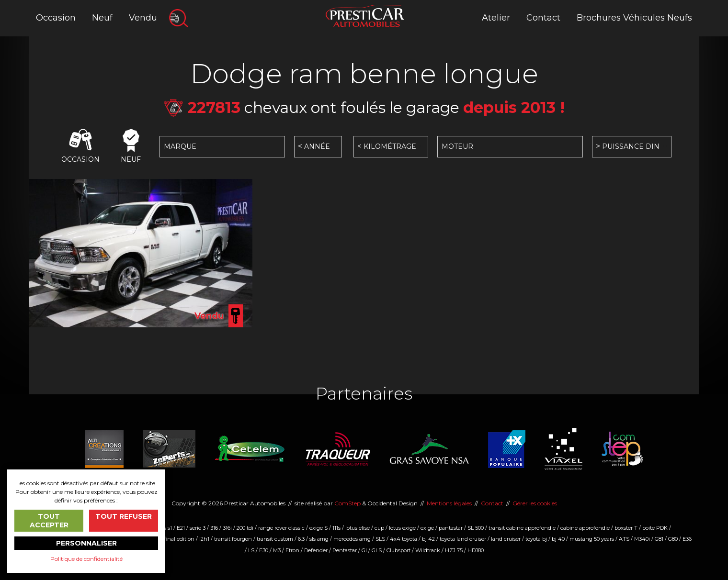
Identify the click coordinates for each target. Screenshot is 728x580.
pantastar (451, 528)
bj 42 (428, 539)
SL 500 (476, 528)
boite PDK (655, 528)
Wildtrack (428, 550)
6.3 (301, 539)
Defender (316, 550)
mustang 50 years (592, 539)
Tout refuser (124, 516)
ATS (624, 539)
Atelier (496, 18)
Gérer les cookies (535, 503)
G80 (673, 539)
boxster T (626, 528)
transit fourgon (233, 539)
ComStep (347, 503)
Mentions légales (449, 503)
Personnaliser (86, 543)
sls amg (319, 539)
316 (214, 528)
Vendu (143, 18)
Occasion (56, 18)
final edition (179, 539)
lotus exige (402, 528)
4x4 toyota (404, 539)
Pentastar (345, 550)
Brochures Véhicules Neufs (634, 18)
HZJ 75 (454, 550)
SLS (380, 539)
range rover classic (281, 528)
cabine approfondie (585, 528)
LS (251, 550)
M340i (642, 539)
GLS (377, 550)
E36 (687, 539)
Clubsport (398, 550)
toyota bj (536, 539)
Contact (543, 18)
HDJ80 (476, 550)
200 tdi (245, 528)
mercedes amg (352, 539)
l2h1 (204, 539)
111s (336, 528)
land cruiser (506, 539)
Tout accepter (49, 521)
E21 (181, 528)
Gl (364, 550)
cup (379, 528)
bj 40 (558, 539)
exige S (318, 528)
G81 (659, 539)
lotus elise (358, 528)
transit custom (275, 539)
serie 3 (198, 528)
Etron (292, 550)
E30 (264, 550)
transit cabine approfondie (522, 528)
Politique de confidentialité (86, 559)
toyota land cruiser (463, 539)
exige (427, 528)
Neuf (102, 18)
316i (227, 528)
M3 (277, 550)
